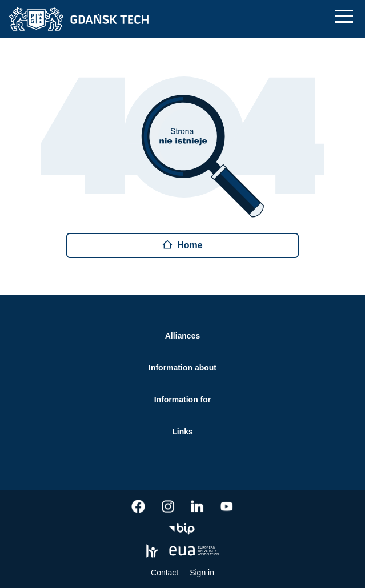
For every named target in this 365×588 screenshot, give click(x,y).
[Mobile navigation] (344, 16)
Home (182, 245)
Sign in (202, 573)
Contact (165, 573)
